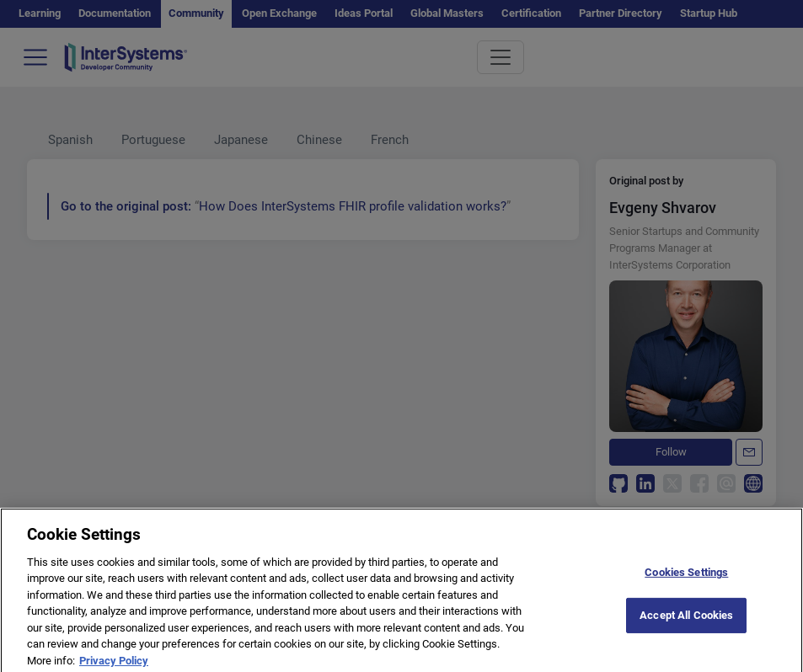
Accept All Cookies (686, 622)
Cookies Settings (686, 579)
